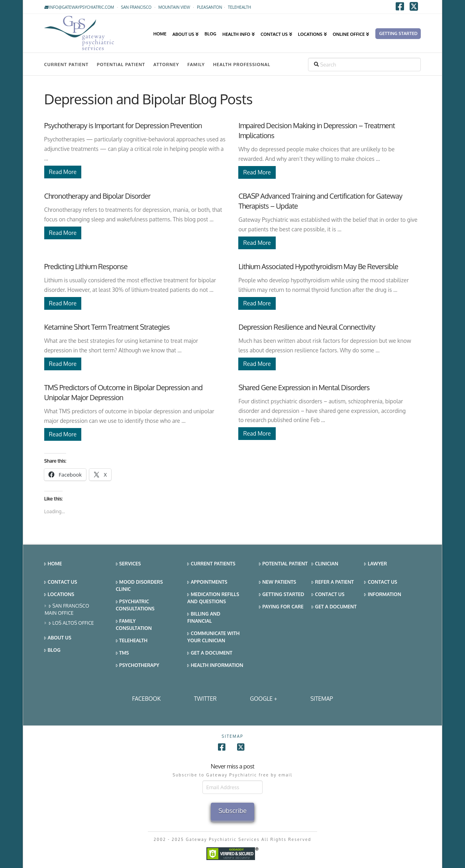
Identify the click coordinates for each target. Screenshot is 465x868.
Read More (63, 172)
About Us (58, 638)
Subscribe (232, 811)
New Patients (278, 582)
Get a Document (210, 653)
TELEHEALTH (239, 7)
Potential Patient (121, 65)
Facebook (146, 699)
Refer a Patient (333, 582)
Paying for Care (281, 607)
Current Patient (66, 65)
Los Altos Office (72, 623)
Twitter (205, 699)
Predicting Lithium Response (86, 266)
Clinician (325, 564)
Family (196, 65)
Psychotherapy (138, 666)
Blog (52, 650)
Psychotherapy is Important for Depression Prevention (123, 125)
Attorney (166, 65)
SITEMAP (322, 699)
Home (53, 564)
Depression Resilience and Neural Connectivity (307, 327)
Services (129, 564)
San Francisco (136, 7)
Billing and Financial (204, 617)
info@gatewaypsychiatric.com (79, 7)
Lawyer (376, 564)
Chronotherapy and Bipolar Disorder (97, 196)
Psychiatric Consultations (135, 605)
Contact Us (61, 582)
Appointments (207, 582)
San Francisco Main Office (67, 609)
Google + (263, 699)
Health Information (215, 666)
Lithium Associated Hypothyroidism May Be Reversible (318, 266)
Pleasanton (209, 7)
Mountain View (175, 7)
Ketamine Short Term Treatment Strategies (107, 327)
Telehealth (132, 641)
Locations (59, 595)
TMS (123, 653)
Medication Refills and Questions (213, 598)
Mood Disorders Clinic (139, 586)
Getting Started (282, 595)
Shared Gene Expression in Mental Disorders (304, 387)
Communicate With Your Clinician (213, 637)
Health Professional (242, 65)
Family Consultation (134, 625)
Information (383, 595)
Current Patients (211, 564)
